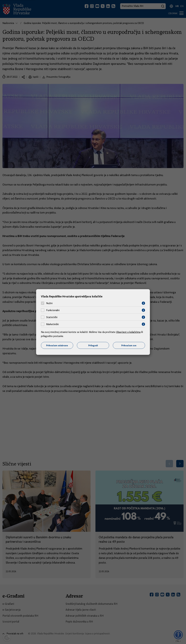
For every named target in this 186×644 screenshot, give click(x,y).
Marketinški (52, 324)
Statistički (52, 317)
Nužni (49, 303)
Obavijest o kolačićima (128, 332)
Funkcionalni (53, 310)
